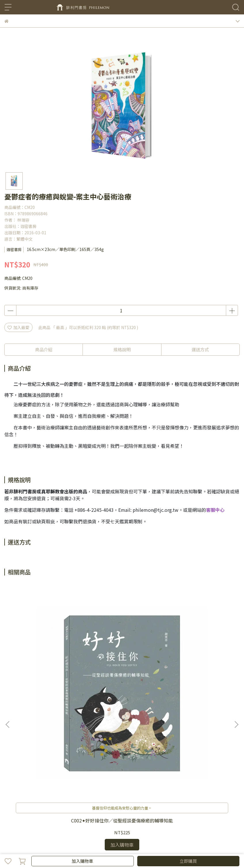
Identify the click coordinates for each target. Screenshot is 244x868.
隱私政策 (88, 796)
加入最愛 (18, 327)
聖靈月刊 (126, 796)
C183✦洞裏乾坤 (197, 671)
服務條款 (107, 796)
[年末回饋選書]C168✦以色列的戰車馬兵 (122, 674)
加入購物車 (82, 861)
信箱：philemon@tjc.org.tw (31, 764)
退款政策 (69, 796)
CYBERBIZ (123, 846)
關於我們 (31, 796)
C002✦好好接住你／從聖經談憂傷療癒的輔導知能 (47, 674)
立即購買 (188, 861)
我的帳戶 (50, 796)
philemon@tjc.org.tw (156, 510)
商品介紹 (44, 349)
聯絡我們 (12, 796)
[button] (236, 650)
